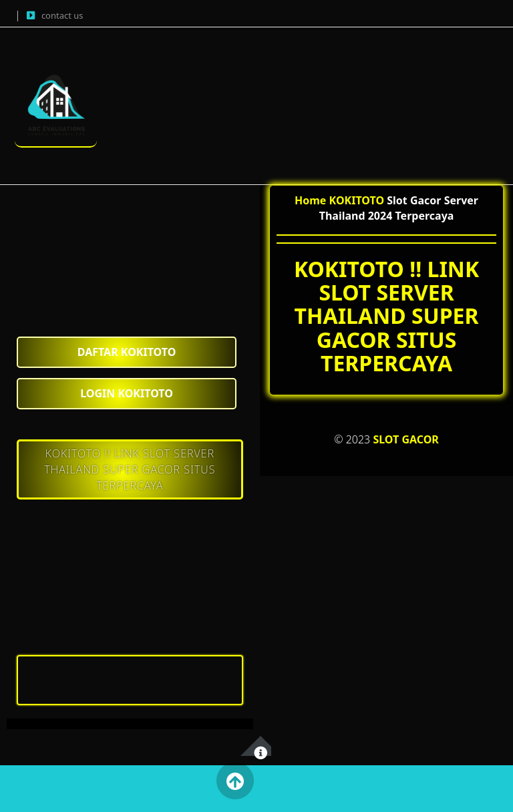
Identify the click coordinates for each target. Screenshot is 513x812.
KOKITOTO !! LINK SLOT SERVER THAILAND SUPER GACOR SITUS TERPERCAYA (130, 469)
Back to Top (235, 780)
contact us (62, 15)
